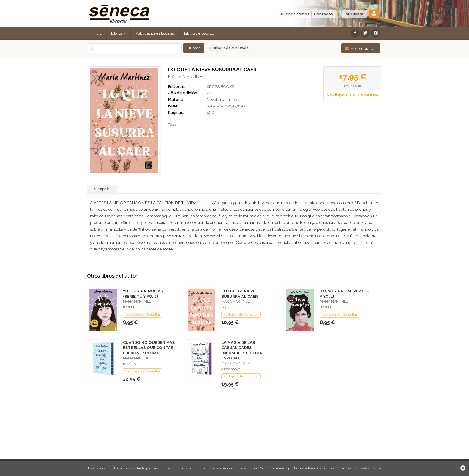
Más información (368, 468)
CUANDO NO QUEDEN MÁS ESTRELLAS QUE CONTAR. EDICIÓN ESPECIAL (149, 348)
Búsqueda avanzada (229, 48)
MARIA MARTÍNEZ (187, 77)
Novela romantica (223, 100)
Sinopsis (102, 189)
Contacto (323, 14)
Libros (119, 33)
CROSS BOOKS (220, 87)
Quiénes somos (294, 14)
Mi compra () (360, 48)
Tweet (173, 125)
